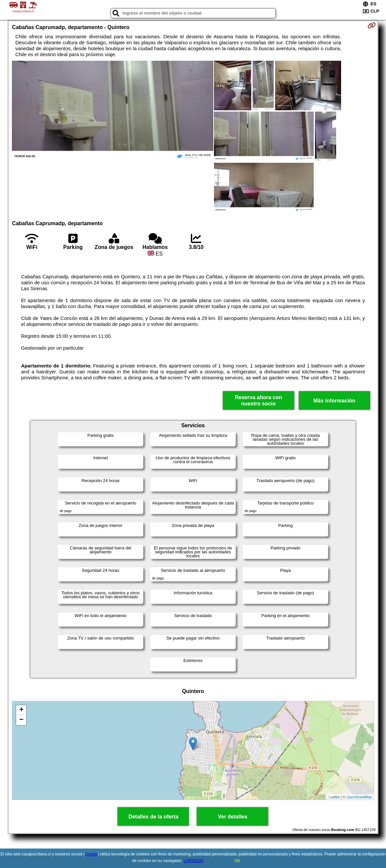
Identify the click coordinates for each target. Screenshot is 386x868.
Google (91, 854)
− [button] (21, 720)
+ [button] (21, 710)
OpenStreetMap (359, 797)
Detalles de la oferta (153, 817)
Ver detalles (233, 817)
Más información (334, 401)
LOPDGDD (193, 861)
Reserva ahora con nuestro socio (258, 400)
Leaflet (334, 797)
